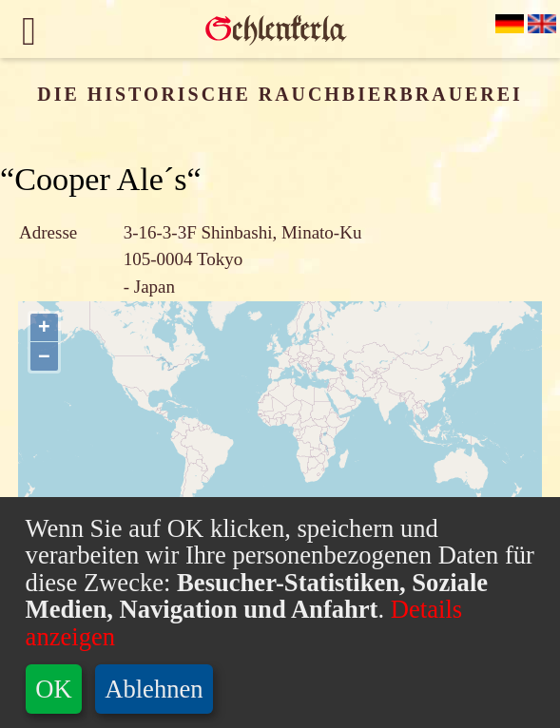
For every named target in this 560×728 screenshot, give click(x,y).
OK (53, 689)
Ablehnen (154, 689)
